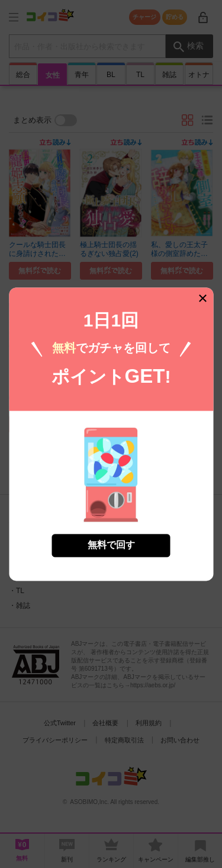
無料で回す (111, 537)
